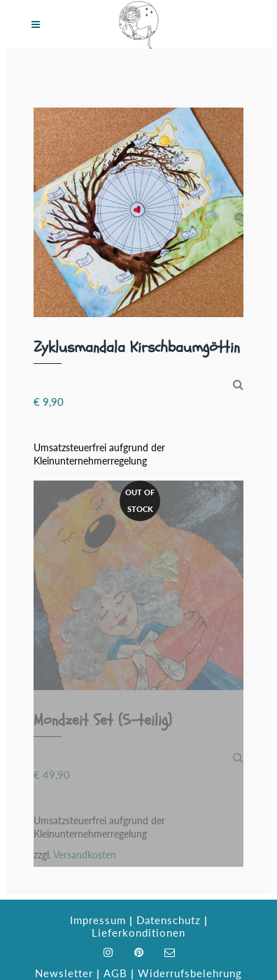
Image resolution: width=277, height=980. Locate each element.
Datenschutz (169, 920)
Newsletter (64, 973)
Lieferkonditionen (138, 933)
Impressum (98, 920)
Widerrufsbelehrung (190, 973)
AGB (115, 973)
